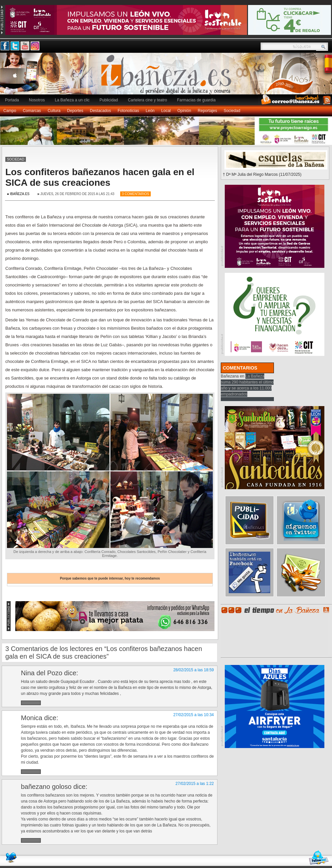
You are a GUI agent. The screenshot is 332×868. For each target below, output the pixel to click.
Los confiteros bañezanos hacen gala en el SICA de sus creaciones (100, 177)
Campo (10, 111)
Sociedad (232, 111)
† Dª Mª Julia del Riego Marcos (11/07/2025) (262, 174)
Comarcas (32, 111)
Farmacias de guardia (196, 100)
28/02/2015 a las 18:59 (194, 670)
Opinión (184, 111)
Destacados (100, 111)
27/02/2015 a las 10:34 (194, 715)
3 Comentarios (135, 194)
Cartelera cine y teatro (147, 100)
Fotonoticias (128, 111)
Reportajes (207, 111)
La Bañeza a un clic (72, 100)
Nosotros (37, 100)
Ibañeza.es (168, 77)
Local (166, 111)
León (150, 111)
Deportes (75, 111)
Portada (12, 100)
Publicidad (109, 100)
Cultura (54, 111)
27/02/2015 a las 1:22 (195, 784)
